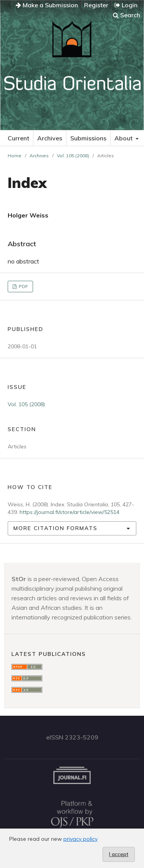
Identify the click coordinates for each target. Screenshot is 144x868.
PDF (23, 286)
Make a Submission (47, 5)
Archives (50, 138)
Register (96, 5)
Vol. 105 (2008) (73, 156)
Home (15, 156)
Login (126, 5)
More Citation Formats (55, 528)
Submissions (88, 138)
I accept (119, 854)
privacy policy (80, 839)
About (124, 138)
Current (18, 138)
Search (127, 15)
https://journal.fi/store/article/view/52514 (70, 512)
